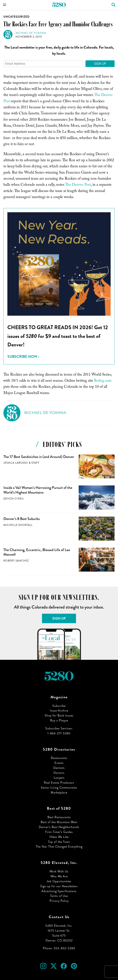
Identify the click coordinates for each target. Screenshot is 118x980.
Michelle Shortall (18, 525)
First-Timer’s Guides (59, 832)
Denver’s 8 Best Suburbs (22, 519)
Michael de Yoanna (31, 33)
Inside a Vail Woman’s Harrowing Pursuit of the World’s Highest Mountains (38, 490)
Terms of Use (59, 896)
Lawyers (59, 778)
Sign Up (100, 64)
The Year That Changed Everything (59, 847)
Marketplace (59, 792)
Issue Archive (59, 711)
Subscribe (59, 706)
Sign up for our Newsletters (59, 886)
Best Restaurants (59, 817)
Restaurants (59, 758)
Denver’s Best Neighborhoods (59, 827)
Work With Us (59, 871)
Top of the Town (59, 842)
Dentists (59, 768)
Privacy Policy (59, 901)
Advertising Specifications (59, 891)
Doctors (59, 773)
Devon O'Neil (14, 499)
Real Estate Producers (59, 783)
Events (59, 763)
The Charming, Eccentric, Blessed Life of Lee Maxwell (37, 552)
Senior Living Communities (59, 788)
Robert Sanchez (16, 561)
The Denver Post (78, 185)
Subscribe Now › (23, 357)
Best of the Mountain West (59, 822)
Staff (35, 463)
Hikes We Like (59, 837)
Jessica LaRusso (16, 463)
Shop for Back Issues (59, 715)
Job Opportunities (59, 881)
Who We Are (59, 876)
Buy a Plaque (59, 720)
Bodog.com (103, 381)
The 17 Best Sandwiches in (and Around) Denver (39, 457)
